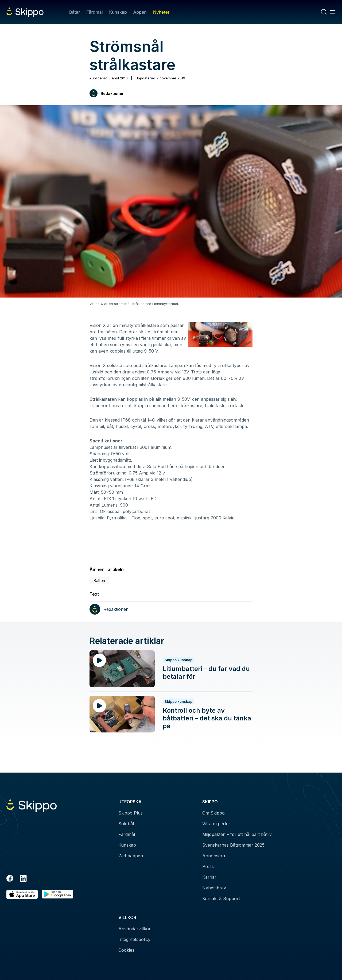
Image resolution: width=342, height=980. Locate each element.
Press (208, 866)
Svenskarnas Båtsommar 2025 (233, 845)
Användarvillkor (135, 929)
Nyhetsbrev (214, 888)
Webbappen (131, 856)
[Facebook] (10, 879)
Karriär (209, 877)
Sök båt (126, 824)
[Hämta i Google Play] (58, 894)
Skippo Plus (131, 813)
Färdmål (94, 12)
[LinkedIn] (23, 879)
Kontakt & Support (221, 898)
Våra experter (216, 824)
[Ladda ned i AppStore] (22, 894)
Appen (140, 12)
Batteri (99, 580)
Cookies (126, 950)
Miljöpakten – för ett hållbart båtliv (237, 834)
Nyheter (161, 12)
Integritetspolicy (134, 939)
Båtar (75, 12)
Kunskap (118, 12)
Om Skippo (213, 813)
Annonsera (214, 856)
